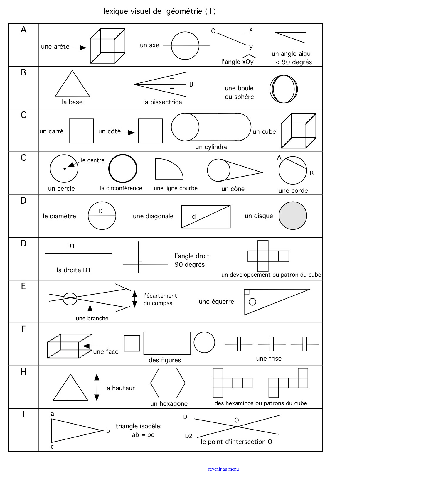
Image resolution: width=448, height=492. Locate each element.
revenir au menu (224, 469)
